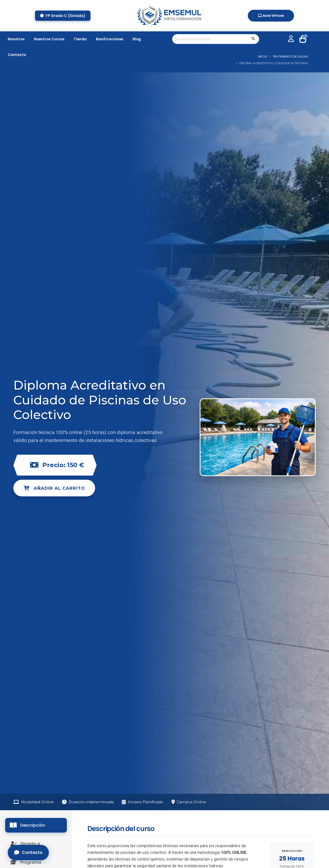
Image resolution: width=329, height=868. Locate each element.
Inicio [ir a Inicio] (263, 56)
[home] (169, 16)
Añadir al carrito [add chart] (54, 488)
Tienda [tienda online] (80, 39)
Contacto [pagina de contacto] (17, 55)
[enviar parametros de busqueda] (253, 39)
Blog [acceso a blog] (137, 39)
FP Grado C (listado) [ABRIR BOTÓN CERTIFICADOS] (63, 16)
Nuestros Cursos (49, 39)
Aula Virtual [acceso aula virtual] (271, 16)
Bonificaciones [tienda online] (110, 39)
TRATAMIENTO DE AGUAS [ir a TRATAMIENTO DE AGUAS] (290, 56)
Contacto (28, 852)
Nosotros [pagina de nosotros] (16, 39)
